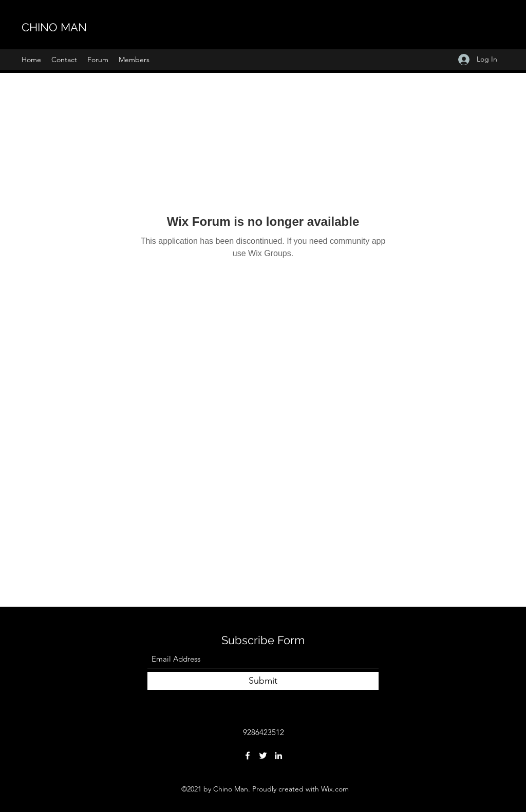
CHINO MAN (54, 27)
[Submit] (263, 681)
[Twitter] (263, 756)
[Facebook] (248, 756)
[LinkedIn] (278, 756)
